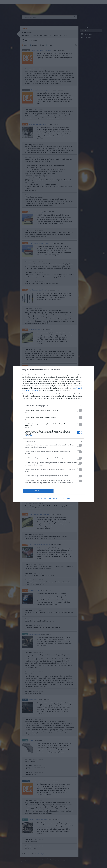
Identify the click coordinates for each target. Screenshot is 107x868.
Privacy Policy (65, 498)
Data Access (53, 498)
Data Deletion (42, 498)
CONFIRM (38, 491)
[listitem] (53, 406)
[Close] (90, 370)
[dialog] (53, 434)
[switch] (79, 410)
